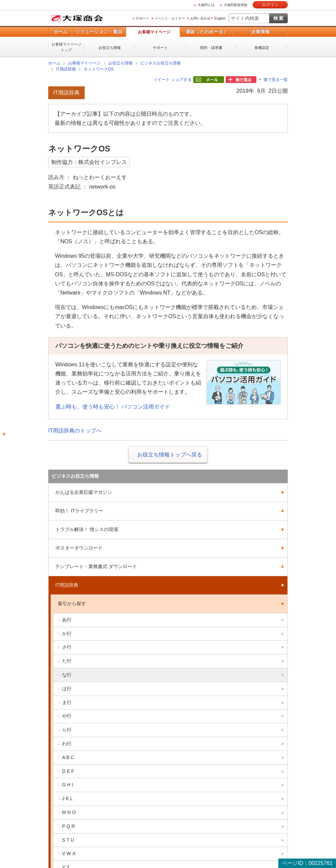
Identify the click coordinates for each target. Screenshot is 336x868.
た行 (67, 661)
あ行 (67, 620)
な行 (67, 675)
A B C (68, 757)
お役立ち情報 (110, 48)
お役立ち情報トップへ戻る (170, 455)
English (220, 18)
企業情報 (260, 32)
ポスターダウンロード (79, 548)
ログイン (270, 5)
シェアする (181, 80)
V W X (69, 853)
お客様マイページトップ (66, 47)
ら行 (67, 730)
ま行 (67, 702)
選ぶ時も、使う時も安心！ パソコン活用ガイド (113, 407)
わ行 (67, 744)
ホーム (60, 32)
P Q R (68, 826)
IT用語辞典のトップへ (75, 431)
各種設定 (262, 48)
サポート (142, 18)
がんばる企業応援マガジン (84, 492)
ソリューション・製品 (99, 32)
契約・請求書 (211, 48)
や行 (67, 716)
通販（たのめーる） (207, 32)
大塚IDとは (206, 5)
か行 (67, 634)
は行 (67, 689)
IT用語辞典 (66, 69)
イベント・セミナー (170, 18)
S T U (68, 840)
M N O (69, 812)
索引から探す (72, 604)
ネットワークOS (99, 69)
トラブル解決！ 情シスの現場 (87, 529)
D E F (68, 771)
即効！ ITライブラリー (79, 511)
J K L (67, 799)
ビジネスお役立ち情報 (161, 63)
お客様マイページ (154, 32)
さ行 (67, 647)
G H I (68, 785)
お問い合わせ (200, 18)
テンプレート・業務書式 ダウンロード (96, 566)
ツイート (162, 80)
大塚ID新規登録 (235, 5)
